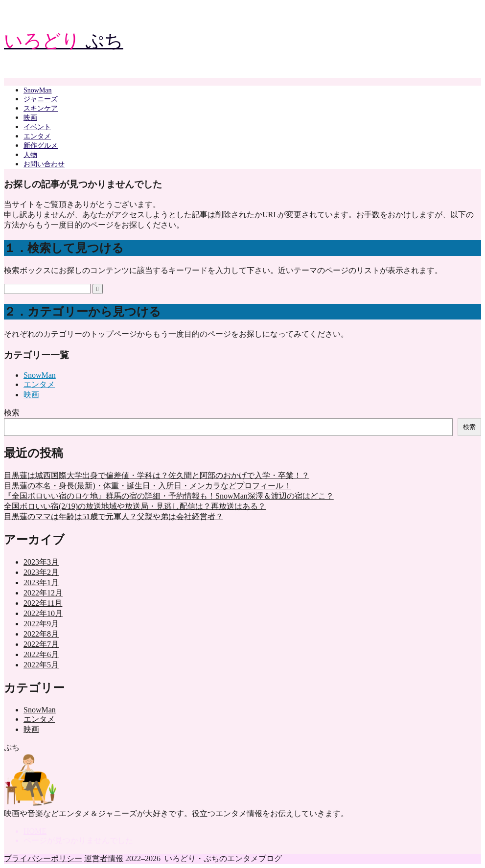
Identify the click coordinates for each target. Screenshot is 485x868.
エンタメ (37, 136)
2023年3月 (41, 562)
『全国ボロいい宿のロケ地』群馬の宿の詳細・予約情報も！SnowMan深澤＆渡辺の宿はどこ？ (169, 496)
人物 (30, 155)
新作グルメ (41, 146)
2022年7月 (41, 644)
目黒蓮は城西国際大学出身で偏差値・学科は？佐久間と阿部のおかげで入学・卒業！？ (157, 475)
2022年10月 (43, 613)
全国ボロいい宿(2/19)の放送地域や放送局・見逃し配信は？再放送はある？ (135, 506)
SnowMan (38, 90)
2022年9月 (41, 624)
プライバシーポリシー (43, 858)
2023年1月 (41, 582)
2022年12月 (43, 593)
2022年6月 (41, 654)
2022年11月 (43, 603)
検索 (12, 413)
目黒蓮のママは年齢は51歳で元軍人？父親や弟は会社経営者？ (114, 516)
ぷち (64, 41)
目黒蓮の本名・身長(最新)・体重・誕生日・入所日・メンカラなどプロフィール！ (148, 486)
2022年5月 (41, 665)
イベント (37, 127)
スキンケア (41, 108)
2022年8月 (41, 634)
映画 (30, 118)
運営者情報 (104, 858)
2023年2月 (41, 572)
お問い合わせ (44, 164)
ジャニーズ (41, 99)
